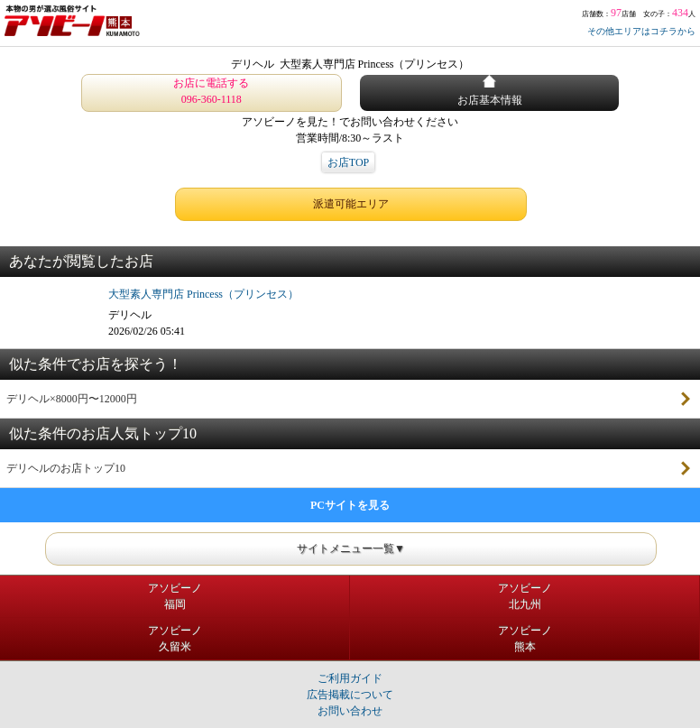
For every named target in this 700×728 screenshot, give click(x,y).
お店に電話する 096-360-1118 (211, 91)
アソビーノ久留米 (175, 639)
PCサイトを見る (350, 505)
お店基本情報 (490, 91)
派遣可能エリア (351, 204)
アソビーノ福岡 (175, 596)
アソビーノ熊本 (525, 639)
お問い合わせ (350, 711)
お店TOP (348, 162)
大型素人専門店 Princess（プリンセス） (203, 294)
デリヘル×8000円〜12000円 (72, 399)
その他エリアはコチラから (641, 31)
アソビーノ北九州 (525, 596)
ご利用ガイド (350, 678)
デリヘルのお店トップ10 (66, 468)
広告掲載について (350, 695)
